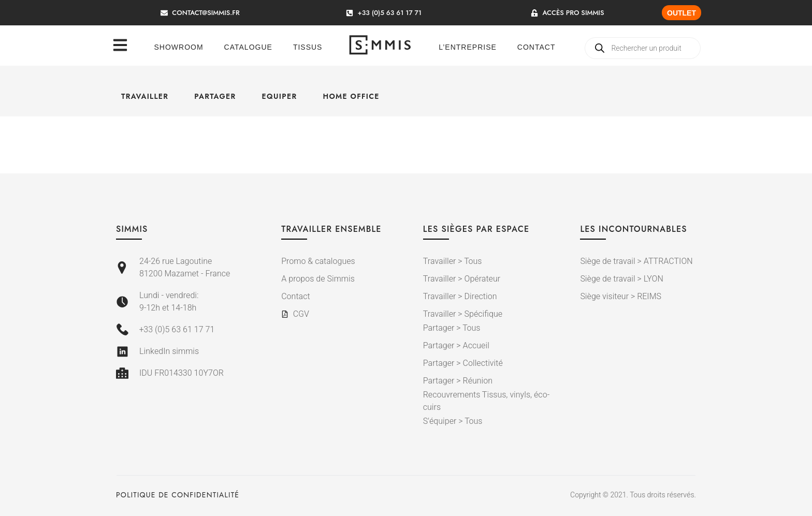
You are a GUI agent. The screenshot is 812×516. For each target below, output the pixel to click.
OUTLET (682, 13)
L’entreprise (468, 47)
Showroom (179, 47)
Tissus (308, 47)
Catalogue (248, 47)
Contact (536, 47)
